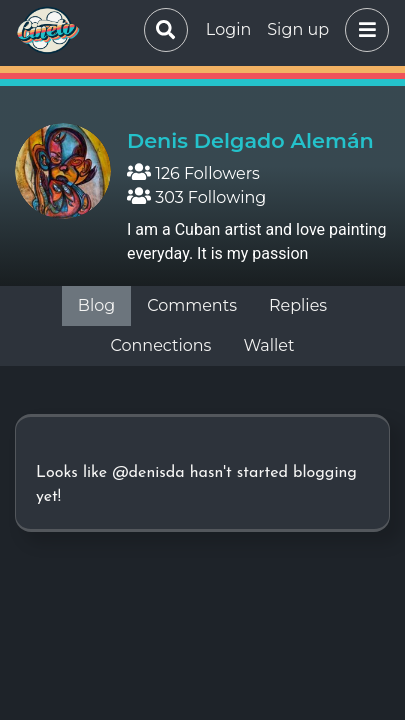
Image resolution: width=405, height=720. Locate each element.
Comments (192, 305)
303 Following (196, 197)
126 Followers (193, 173)
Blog (96, 305)
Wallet (268, 345)
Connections (161, 345)
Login (228, 29)
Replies (298, 305)
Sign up (298, 29)
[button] (363, 30)
